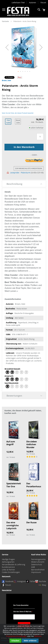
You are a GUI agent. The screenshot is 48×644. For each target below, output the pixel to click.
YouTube (42, 581)
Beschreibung (14, 184)
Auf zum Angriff (11, 443)
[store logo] (18, 11)
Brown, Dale (6, 80)
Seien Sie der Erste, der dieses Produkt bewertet (18, 113)
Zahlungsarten (8, 562)
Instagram (22, 581)
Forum (43, 3)
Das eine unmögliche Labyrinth (12, 525)
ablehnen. (38, 636)
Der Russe (31, 522)
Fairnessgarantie (38, 559)
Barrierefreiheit (38, 570)
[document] (24, 634)
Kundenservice (8, 567)
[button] (7, 47)
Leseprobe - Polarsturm (19, 173)
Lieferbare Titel (18, 3)
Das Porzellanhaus (34, 485)
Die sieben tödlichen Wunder (32, 445)
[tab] (24, 184)
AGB (33, 567)
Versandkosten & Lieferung (14, 564)
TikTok (32, 581)
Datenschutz (37, 564)
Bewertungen (14, 396)
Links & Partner (8, 570)
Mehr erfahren (30, 641)
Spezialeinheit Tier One (14, 485)
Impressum (36, 572)
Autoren (33, 3)
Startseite (5, 21)
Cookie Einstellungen (11, 572)
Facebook (9, 581)
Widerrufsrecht (38, 562)
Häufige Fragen (8, 559)
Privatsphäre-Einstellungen (16, 636)
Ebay (44, 585)
